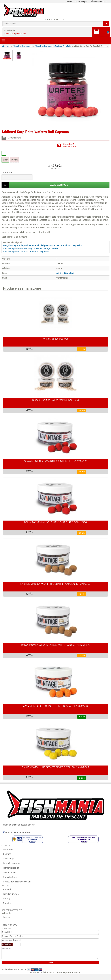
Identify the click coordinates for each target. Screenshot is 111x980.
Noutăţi (7, 899)
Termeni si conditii (11, 868)
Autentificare (9, 34)
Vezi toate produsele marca (26, 252)
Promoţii (7, 889)
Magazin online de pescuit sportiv (55, 807)
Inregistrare (21, 34)
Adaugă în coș (59, 185)
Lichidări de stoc (11, 894)
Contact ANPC (10, 872)
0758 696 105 (55, 19)
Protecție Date (10, 877)
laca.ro (6, 917)
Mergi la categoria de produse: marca (42, 245)
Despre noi (8, 849)
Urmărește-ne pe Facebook (17, 832)
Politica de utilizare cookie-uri (17, 882)
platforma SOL (10, 925)
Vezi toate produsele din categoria (31, 249)
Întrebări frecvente (99, 2)
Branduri (7, 903)
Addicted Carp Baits (66, 273)
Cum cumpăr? (81, 2)
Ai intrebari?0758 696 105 (69, 145)
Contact (68, 2)
